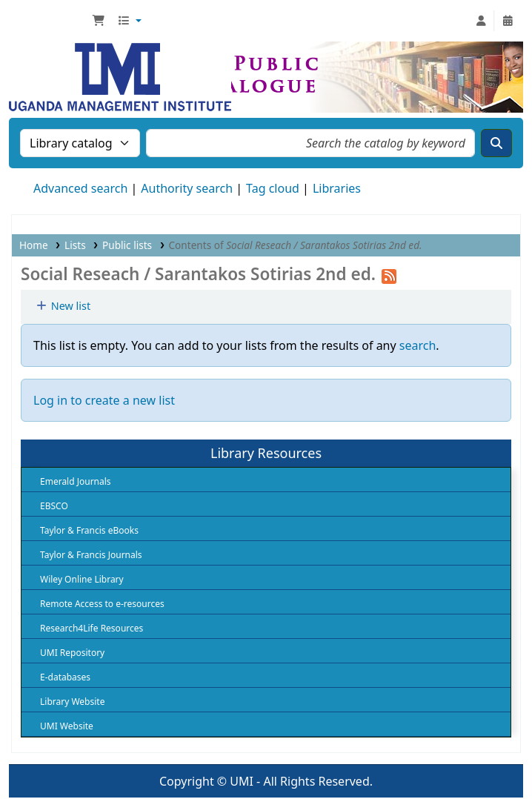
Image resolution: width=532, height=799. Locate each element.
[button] (99, 21)
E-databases (65, 677)
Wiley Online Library (82, 579)
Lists (75, 245)
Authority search (187, 188)
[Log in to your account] (481, 21)
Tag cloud (273, 188)
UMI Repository (72, 653)
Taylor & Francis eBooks (89, 530)
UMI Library (49, 21)
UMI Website (67, 726)
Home (34, 245)
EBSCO (54, 506)
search (418, 345)
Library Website (72, 702)
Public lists (127, 245)
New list (63, 306)
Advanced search (80, 188)
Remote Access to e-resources (102, 604)
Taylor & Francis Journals (91, 555)
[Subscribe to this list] (389, 274)
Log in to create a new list (104, 400)
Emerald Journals (76, 481)
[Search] (496, 143)
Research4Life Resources (92, 628)
